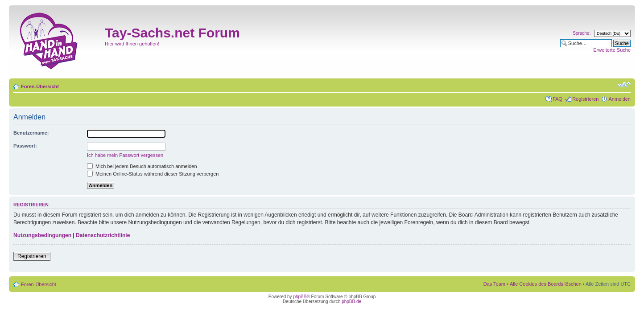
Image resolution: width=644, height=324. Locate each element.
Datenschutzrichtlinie (103, 235)
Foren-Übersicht (40, 86)
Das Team (494, 284)
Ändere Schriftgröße (624, 85)
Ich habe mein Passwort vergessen (125, 155)
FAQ (557, 99)
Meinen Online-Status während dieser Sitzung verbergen (153, 174)
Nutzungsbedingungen (42, 235)
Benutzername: (31, 133)
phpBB (300, 297)
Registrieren (585, 99)
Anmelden (619, 99)
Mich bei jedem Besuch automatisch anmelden (142, 166)
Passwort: (25, 146)
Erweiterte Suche (612, 50)
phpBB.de (351, 301)
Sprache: (582, 33)
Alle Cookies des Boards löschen (546, 284)
